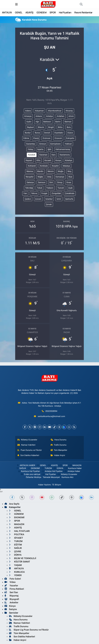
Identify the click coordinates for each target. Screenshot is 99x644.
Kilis (38, 160)
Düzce (70, 133)
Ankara (39, 116)
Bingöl (51, 127)
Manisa (30, 171)
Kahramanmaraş (63, 149)
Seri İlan (11, 592)
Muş (69, 171)
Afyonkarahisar (55, 111)
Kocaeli (48, 160)
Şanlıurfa (69, 199)
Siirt (51, 182)
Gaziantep (31, 144)
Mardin (40, 171)
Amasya (28, 116)
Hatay (30, 149)
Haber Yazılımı (45, 485)
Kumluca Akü (67, 477)
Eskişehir (70, 138)
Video (10, 582)
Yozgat (44, 193)
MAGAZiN (75, 465)
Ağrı (37, 122)
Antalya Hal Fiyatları (52, 471)
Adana (28, 111)
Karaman (43, 155)
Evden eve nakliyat (31, 474)
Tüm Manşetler (59, 450)
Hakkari (68, 144)
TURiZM (47, 468)
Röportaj (11, 596)
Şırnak (49, 204)
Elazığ (36, 138)
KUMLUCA (17, 572)
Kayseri (29, 160)
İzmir (59, 199)
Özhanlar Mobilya (34, 477)
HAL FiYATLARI (19, 531)
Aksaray (69, 111)
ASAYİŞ (29, 12)
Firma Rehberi (14, 589)
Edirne (26, 138)
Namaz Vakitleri (26, 445)
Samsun (42, 182)
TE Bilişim (56, 485)
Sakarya (30, 182)
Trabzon (50, 188)
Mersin (51, 171)
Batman (68, 122)
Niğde (40, 177)
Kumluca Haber (73, 468)
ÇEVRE (15, 551)
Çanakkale (70, 193)
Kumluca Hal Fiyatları (29, 471)
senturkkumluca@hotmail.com (51, 416)
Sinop (60, 182)
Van (25, 193)
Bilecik (41, 127)
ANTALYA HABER (26, 465)
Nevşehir (30, 177)
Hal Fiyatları (65, 12)
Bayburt (31, 127)
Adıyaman (39, 111)
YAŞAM (15, 565)
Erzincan (47, 138)
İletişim (11, 609)
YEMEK (15, 575)
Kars (54, 155)
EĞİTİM (15, 545)
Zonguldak (56, 193)
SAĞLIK (21, 468)
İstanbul (49, 199)
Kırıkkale (44, 166)
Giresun (43, 144)
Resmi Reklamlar (83, 12)
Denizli (47, 133)
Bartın (58, 122)
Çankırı (28, 199)
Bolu (69, 127)
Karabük (32, 155)
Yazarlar (11, 586)
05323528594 (51, 411)
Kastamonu (65, 155)
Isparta (40, 149)
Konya (58, 160)
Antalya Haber (72, 471)
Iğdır (50, 149)
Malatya (66, 166)
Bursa (37, 133)
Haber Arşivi (58, 455)
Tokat (40, 188)
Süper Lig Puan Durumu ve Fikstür (29, 630)
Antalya (49, 116)
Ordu (49, 177)
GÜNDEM (41, 12)
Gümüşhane (55, 144)
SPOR (53, 12)
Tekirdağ (29, 188)
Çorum (38, 199)
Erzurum (58, 138)
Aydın (29, 122)
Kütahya (69, 160)
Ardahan (61, 116)
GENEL (19, 12)
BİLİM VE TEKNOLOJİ (23, 558)
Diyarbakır (59, 133)
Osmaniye (60, 177)
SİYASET (16, 538)
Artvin (71, 116)
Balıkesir (47, 122)
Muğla (61, 171)
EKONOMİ (34, 468)
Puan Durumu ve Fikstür (30, 450)
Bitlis (60, 127)
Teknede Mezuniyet (51, 477)
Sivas (69, 182)
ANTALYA (7, 12)
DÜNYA (58, 468)
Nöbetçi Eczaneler (27, 440)
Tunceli (61, 188)
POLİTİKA (17, 534)
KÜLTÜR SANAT (20, 562)
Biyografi (12, 599)
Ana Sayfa (12, 504)
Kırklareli (32, 166)
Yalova (34, 193)
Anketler (11, 602)
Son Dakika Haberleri (28, 455)
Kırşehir (55, 166)
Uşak (70, 188)
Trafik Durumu (58, 445)
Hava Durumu (58, 440)
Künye (10, 606)
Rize (70, 177)
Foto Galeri (13, 579)
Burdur (28, 133)
